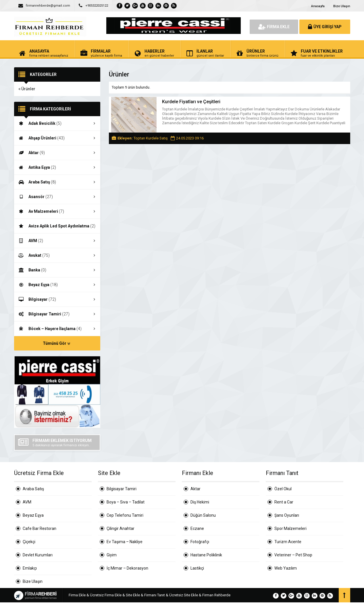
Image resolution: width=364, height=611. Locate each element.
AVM (57, 241)
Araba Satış (57, 182)
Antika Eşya (57, 167)
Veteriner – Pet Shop (293, 555)
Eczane (197, 528)
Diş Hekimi (200, 502)
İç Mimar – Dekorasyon (127, 568)
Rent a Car (284, 502)
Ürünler (27, 89)
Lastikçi (197, 568)
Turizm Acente (288, 542)
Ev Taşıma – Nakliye (125, 542)
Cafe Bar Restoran (40, 528)
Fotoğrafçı (200, 542)
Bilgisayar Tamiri (57, 314)
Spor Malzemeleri (290, 528)
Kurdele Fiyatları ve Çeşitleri (191, 102)
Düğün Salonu (203, 515)
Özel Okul (283, 489)
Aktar (57, 153)
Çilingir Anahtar (121, 528)
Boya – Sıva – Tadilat (126, 502)
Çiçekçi (29, 542)
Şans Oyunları (287, 515)
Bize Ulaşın (342, 6)
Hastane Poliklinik (206, 555)
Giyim (112, 555)
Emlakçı (30, 568)
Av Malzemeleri (57, 211)
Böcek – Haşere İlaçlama (57, 329)
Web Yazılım (286, 568)
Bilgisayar (57, 299)
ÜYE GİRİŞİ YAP (325, 27)
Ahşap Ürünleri (57, 138)
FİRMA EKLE (274, 27)
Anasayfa (318, 6)
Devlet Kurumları (38, 555)
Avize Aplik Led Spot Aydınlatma (57, 226)
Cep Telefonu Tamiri (125, 515)
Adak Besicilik (57, 123)
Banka (57, 270)
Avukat (57, 255)
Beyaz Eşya (57, 285)
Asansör (57, 197)
